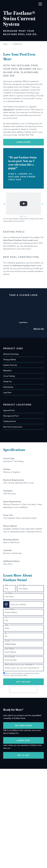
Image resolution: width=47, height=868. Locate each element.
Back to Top (39, 329)
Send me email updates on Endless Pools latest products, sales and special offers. (21, 674)
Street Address (10, 609)
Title (6, 585)
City (6, 617)
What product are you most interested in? (20, 665)
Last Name (8, 593)
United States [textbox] (10, 644)
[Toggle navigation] (40, 4)
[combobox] (10, 589)
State (7, 625)
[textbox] (10, 589)
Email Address (10, 649)
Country (7, 641)
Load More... (24, 322)
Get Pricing (23, 682)
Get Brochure (23, 725)
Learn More (23, 142)
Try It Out (24, 755)
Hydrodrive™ (9, 109)
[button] (21, 216)
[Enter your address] (26, 604)
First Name (22, 585)
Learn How (23, 740)
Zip (6, 633)
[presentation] (23, 690)
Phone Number (10, 657)
